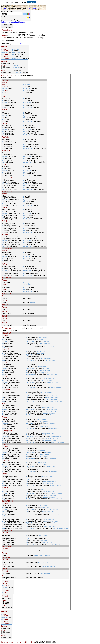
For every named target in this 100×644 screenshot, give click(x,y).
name (20, 44)
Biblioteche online (7, 27)
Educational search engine (18, 9)
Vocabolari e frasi (7, 25)
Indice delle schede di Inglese (13, 22)
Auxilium (32, 9)
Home (4, 9)
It (28, 14)
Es (29, 18)
